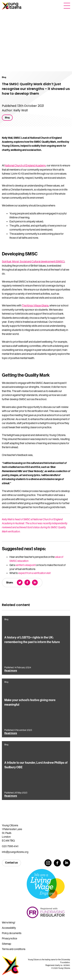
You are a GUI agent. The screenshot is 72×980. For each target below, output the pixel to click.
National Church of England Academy (25, 165)
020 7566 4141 (10, 846)
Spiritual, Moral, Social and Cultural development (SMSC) (33, 261)
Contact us (11, 863)
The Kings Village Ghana (35, 305)
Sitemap (7, 944)
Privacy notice (9, 938)
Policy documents (12, 933)
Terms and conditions (14, 949)
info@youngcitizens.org (15, 852)
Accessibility (9, 928)
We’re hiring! (9, 923)
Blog (7, 118)
